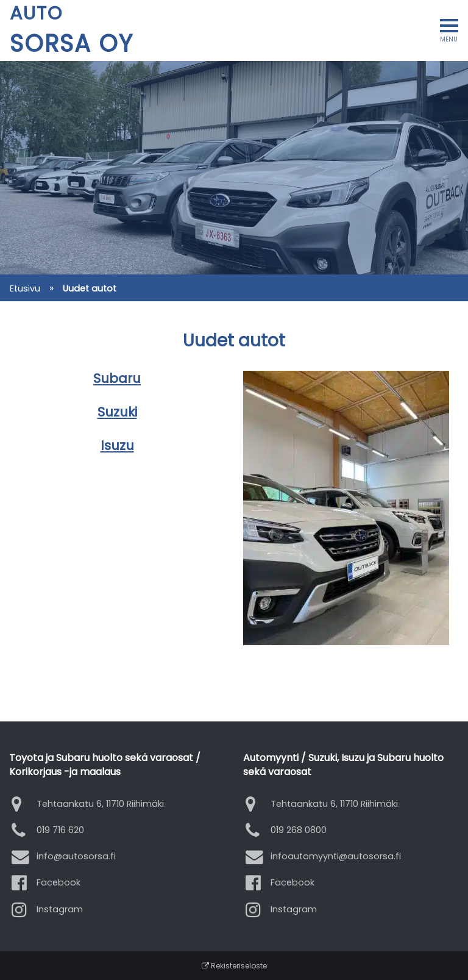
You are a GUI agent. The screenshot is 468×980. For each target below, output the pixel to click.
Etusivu (25, 288)
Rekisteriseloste (234, 966)
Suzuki (117, 412)
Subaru (117, 378)
